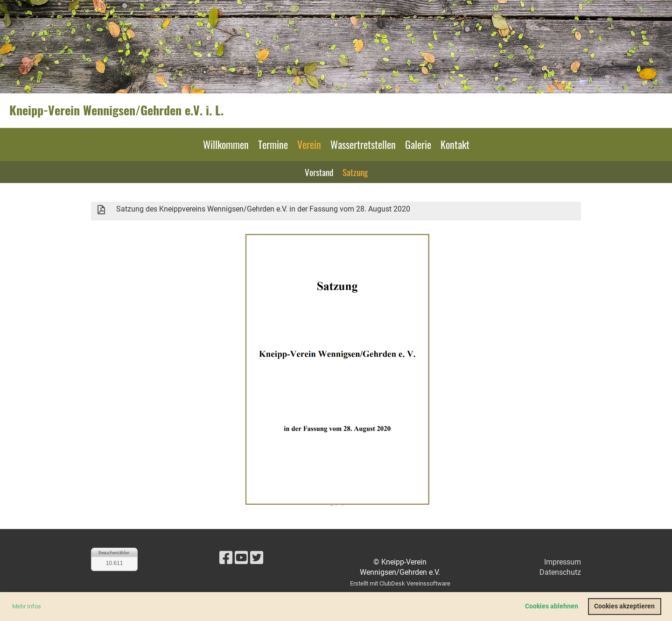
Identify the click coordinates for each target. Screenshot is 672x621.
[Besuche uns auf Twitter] (257, 558)
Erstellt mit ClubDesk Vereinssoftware (400, 583)
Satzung (355, 172)
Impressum (563, 562)
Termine (273, 144)
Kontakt (455, 144)
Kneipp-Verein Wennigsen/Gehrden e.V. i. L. (116, 110)
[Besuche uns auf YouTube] (241, 558)
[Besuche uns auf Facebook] (226, 558)
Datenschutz (560, 572)
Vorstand (319, 172)
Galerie (418, 144)
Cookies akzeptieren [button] (624, 606)
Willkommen (226, 144)
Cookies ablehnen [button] (552, 606)
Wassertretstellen (363, 144)
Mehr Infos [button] (27, 606)
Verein (309, 144)
